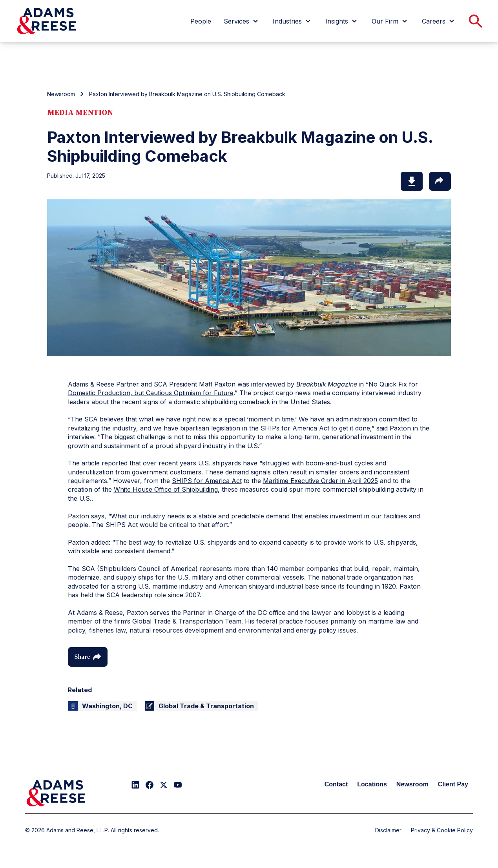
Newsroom (61, 94)
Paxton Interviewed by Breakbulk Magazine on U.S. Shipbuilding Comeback (187, 94)
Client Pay (453, 784)
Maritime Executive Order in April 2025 (320, 481)
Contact (336, 784)
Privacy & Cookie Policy (442, 830)
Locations (372, 784)
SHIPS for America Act (207, 481)
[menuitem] (201, 21)
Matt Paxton (217, 384)
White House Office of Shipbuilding (166, 489)
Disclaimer (388, 830)
